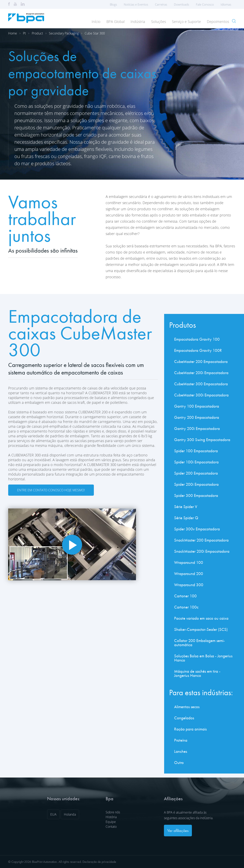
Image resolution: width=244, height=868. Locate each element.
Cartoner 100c (186, 607)
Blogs (113, 4)
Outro (179, 762)
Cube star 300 (95, 33)
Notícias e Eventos (136, 4)
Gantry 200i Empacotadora (197, 428)
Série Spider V (186, 507)
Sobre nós (113, 812)
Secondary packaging (64, 33)
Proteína (181, 740)
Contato (111, 827)
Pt (24, 33)
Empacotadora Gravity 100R (198, 350)
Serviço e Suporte (186, 22)
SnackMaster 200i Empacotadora (202, 551)
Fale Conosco (205, 4)
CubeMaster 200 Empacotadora (201, 361)
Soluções (159, 22)
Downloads (182, 4)
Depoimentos (218, 22)
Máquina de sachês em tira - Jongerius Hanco (197, 673)
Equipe (111, 822)
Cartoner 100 (185, 596)
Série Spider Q (186, 518)
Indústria (138, 22)
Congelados (184, 718)
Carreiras (161, 4)
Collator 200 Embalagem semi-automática (199, 643)
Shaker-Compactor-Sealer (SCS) (201, 629)
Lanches (181, 751)
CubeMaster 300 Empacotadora (201, 384)
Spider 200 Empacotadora (196, 473)
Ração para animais (190, 729)
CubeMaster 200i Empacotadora (201, 373)
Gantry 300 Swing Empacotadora (202, 440)
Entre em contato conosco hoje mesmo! (51, 490)
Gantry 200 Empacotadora (197, 417)
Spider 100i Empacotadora (196, 462)
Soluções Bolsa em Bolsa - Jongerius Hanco (203, 658)
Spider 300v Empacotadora (197, 529)
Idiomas (227, 4)
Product (37, 33)
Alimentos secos (187, 707)
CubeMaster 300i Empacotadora (201, 395)
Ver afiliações (178, 831)
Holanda (70, 814)
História (111, 817)
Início (96, 22)
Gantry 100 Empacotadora (197, 406)
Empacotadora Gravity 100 (197, 339)
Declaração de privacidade (99, 862)
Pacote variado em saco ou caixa (201, 618)
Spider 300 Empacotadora (196, 495)
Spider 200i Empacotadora (196, 484)
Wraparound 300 (189, 585)
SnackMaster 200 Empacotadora (201, 540)
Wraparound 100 (189, 562)
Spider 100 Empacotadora (196, 451)
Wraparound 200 (189, 574)
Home (13, 33)
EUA (53, 814)
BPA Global (116, 22)
